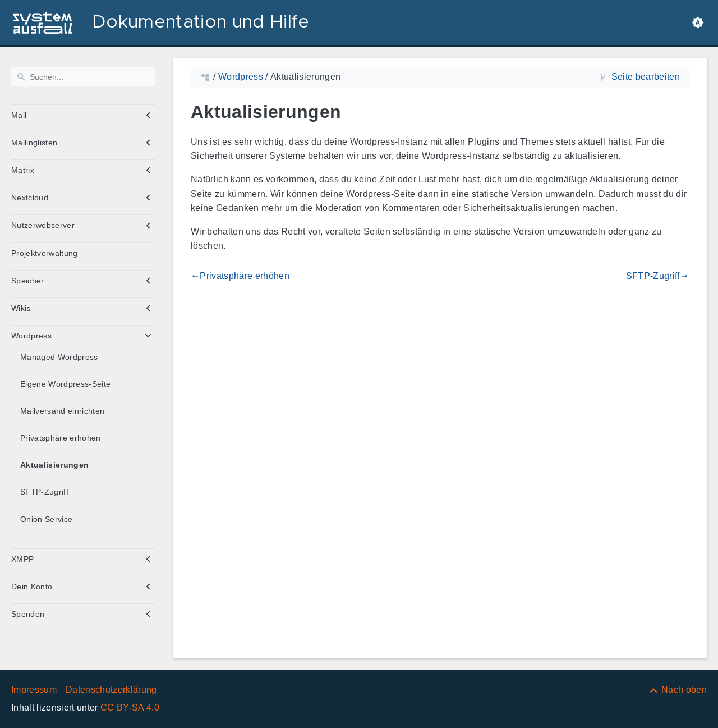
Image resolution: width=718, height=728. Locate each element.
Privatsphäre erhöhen (61, 438)
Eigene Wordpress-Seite (65, 384)
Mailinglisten (34, 143)
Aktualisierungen (54, 465)
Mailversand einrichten (62, 411)
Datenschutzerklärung (111, 690)
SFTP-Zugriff (44, 492)
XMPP (22, 559)
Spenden (28, 614)
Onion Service (46, 519)
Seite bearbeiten (646, 77)
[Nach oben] (677, 690)
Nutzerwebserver (43, 225)
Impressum (34, 690)
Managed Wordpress (59, 357)
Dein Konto (32, 587)
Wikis (21, 308)
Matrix (23, 170)
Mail (19, 115)
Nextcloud (30, 198)
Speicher (28, 281)
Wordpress (31, 336)
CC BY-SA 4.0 (130, 708)
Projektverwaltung (45, 253)
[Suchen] (83, 77)
